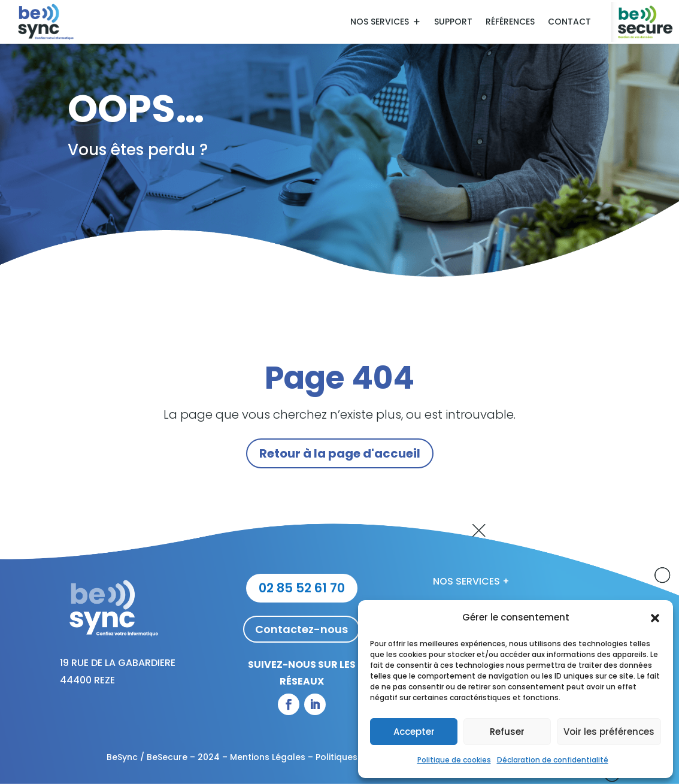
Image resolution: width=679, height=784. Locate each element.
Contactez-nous (301, 629)
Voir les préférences (609, 732)
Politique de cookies (454, 760)
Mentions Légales (268, 757)
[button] (655, 618)
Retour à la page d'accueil (340, 453)
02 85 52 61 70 (302, 588)
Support (453, 22)
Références (510, 22)
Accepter (414, 732)
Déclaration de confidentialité (553, 760)
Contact (569, 22)
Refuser (507, 732)
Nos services (380, 22)
